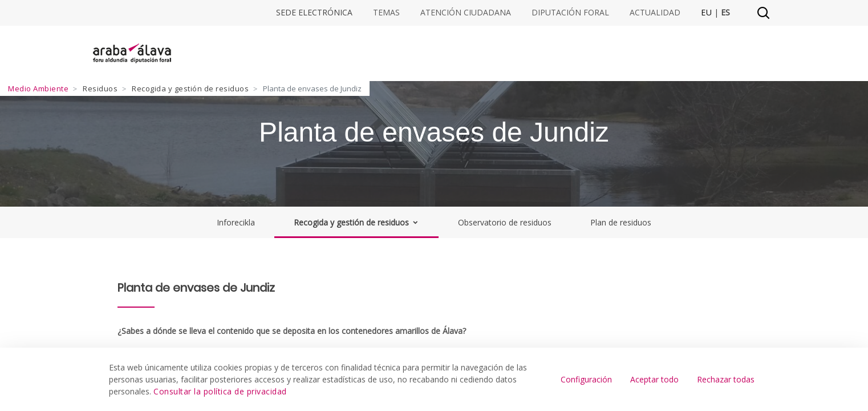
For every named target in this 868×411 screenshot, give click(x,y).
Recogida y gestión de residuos (190, 88)
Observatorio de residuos (505, 222)
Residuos (100, 88)
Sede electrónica (314, 13)
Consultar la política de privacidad (220, 391)
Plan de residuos (621, 222)
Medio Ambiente (38, 88)
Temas (386, 13)
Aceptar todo (654, 379)
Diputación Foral (570, 13)
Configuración (586, 379)
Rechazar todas (726, 379)
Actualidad (655, 13)
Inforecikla (236, 222)
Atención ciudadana (466, 13)
